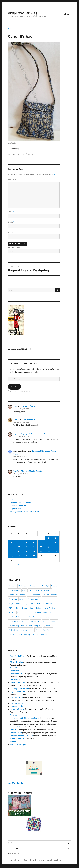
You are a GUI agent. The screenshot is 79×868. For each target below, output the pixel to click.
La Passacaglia (35, 612)
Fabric (32, 604)
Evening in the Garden (19, 688)
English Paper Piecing (18, 604)
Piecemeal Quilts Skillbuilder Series (25, 718)
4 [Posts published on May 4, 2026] (19, 542)
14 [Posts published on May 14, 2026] (41, 547)
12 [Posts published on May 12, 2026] (26, 547)
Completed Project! (17, 595)
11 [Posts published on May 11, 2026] (19, 547)
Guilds (39, 608)
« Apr (18, 564)
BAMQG (46, 586)
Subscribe (15, 387)
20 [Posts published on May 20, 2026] (34, 551)
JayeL (16, 406)
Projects (38, 626)
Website (11, 232)
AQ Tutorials (13, 848)
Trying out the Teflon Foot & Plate (36, 434)
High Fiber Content (18, 691)
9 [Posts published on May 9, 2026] (56, 542)
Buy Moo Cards (15, 783)
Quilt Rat (14, 730)
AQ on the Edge (16, 662)
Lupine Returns (16, 509)
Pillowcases (35, 621)
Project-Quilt (27, 626)
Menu (67, 14)
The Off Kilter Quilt (18, 745)
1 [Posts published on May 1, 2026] (48, 538)
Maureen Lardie (17, 706)
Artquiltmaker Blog (23, 13)
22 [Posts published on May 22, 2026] (49, 551)
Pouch (45, 621)
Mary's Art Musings (18, 703)
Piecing (25, 621)
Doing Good (33, 599)
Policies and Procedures (31, 860)
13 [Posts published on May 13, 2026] (34, 547)
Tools (38, 630)
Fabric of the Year (45, 604)
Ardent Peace (16, 668)
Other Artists (14, 621)
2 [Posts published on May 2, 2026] (56, 538)
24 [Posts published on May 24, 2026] (12, 556)
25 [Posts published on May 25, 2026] (19, 556)
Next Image (12, 28)
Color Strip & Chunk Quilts (40, 590)
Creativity (13, 599)
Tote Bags (47, 630)
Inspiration (22, 612)
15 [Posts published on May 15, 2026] (48, 547)
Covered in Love (17, 674)
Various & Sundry (23, 635)
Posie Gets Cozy (17, 727)
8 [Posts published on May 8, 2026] (49, 542)
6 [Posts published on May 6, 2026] (34, 542)
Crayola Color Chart (18, 683)
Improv (12, 612)
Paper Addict (15, 715)
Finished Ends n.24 (18, 506)
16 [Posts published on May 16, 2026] (56, 547)
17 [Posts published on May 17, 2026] (12, 551)
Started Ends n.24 (29, 406)
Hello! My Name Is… (16, 854)
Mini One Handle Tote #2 (32, 471)
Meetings (47, 612)
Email (11, 222)
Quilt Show (13, 630)
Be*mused (14, 671)
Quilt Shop (48, 626)
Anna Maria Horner (18, 656)
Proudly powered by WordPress (51, 860)
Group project (28, 608)
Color (24, 590)
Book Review (14, 590)
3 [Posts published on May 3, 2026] (12, 542)
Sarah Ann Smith (17, 739)
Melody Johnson (17, 709)
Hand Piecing (49, 608)
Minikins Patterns (16, 617)
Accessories (35, 586)
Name (11, 212)
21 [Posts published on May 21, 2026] (41, 551)
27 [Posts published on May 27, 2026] (34, 556)
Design (22, 599)
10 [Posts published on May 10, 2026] (12, 547)
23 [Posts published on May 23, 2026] (56, 551)
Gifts (18, 608)
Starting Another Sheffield (21, 503)
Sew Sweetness (27, 630)
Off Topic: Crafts (46, 617)
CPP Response (34, 595)
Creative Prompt (50, 595)
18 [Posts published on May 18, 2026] (19, 551)
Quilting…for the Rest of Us (21, 736)
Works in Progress (40, 635)
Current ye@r (15, 247)
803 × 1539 (31, 154)
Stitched (14, 500)
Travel (11, 635)
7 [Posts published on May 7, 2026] (41, 542)
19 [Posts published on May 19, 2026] (26, 551)
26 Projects (23, 586)
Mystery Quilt (32, 617)
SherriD (13, 742)
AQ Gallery (12, 843)
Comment (13, 180)
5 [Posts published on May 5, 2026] (26, 542)
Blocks (54, 586)
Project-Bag (14, 626)
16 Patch (12, 586)
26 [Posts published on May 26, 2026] (26, 556)
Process (54, 621)
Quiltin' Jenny (16, 733)
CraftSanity (15, 680)
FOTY (11, 608)
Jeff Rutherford (16, 697)
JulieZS (16, 419)
